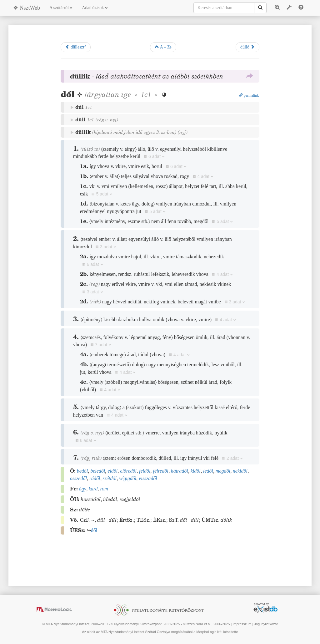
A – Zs (163, 47)
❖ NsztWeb (27, 8)
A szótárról (61, 8)
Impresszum (242, 624)
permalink (249, 95)
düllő (247, 47)
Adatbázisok (95, 8)
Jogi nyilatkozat (266, 624)
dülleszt (76, 47)
